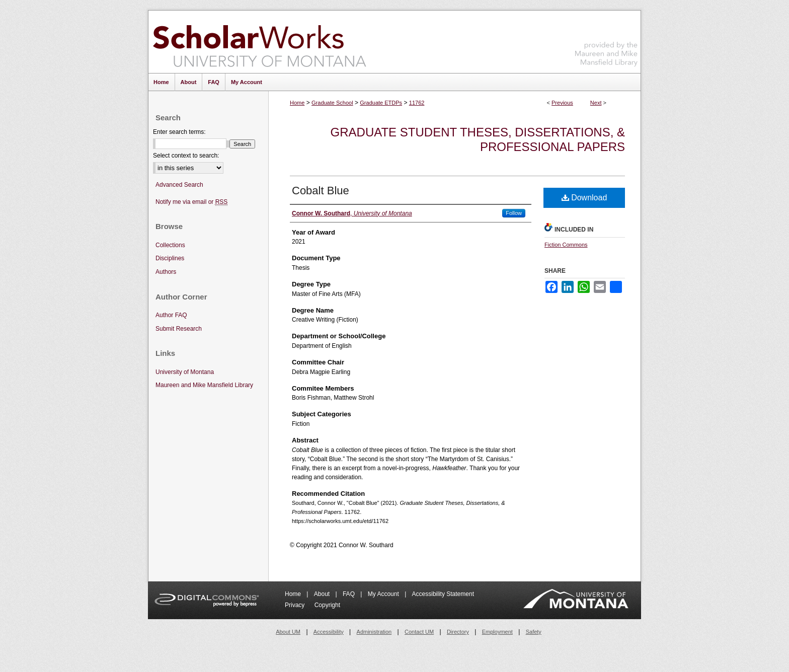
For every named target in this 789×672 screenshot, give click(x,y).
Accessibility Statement (443, 594)
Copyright (327, 605)
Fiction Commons (566, 245)
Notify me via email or (191, 202)
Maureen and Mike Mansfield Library (606, 40)
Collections (170, 245)
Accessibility (329, 632)
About (323, 594)
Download (584, 198)
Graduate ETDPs (381, 103)
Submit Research (179, 329)
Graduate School (332, 103)
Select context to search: (186, 156)
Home (297, 103)
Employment (497, 632)
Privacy (296, 605)
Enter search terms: (179, 132)
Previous (562, 103)
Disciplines (170, 258)
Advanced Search (179, 185)
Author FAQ (171, 315)
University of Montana (185, 372)
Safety (534, 632)
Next (596, 103)
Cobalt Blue (321, 191)
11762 (417, 103)
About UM (288, 632)
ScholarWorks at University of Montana (259, 42)
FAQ (349, 594)
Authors (166, 272)
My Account (384, 594)
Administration (374, 632)
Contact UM (419, 632)
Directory (458, 632)
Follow (514, 213)
